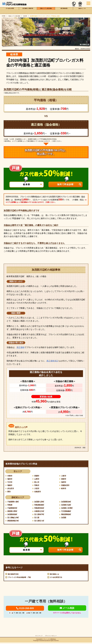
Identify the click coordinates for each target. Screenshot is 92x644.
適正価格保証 (64, 10)
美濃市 (37, 476)
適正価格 (20, 347)
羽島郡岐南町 (40, 505)
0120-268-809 (25, 609)
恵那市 (64, 479)
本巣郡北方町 (40, 512)
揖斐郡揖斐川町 (14, 521)
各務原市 (38, 492)
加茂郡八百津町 (68, 508)
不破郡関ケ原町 (14, 502)
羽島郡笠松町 (40, 508)
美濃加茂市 (66, 485)
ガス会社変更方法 (56, 578)
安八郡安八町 (40, 521)
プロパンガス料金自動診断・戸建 (20, 578)
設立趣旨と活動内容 (28, 10)
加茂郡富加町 (67, 502)
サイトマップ (39, 637)
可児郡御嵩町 (67, 512)
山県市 (37, 479)
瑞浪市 (10, 479)
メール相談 (67, 609)
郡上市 (37, 482)
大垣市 (37, 489)
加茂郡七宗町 (40, 502)
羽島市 (37, 485)
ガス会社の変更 (10, 10)
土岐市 (64, 476)
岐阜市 (64, 489)
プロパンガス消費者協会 (50, 641)
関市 (9, 492)
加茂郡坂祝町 (13, 515)
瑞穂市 (10, 485)
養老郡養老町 (67, 515)
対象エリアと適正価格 (46, 10)
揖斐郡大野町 (13, 512)
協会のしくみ (82, 10)
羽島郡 (10, 505)
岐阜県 (25, 16)
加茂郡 (64, 518)
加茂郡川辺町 (67, 505)
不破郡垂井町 (13, 508)
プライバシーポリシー (51, 637)
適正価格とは (55, 575)
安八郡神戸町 (40, 515)
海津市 (64, 482)
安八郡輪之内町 (14, 518)
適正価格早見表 (14, 575)
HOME (4, 16)
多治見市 (11, 489)
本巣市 (10, 476)
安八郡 (37, 518)
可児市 (10, 482)
